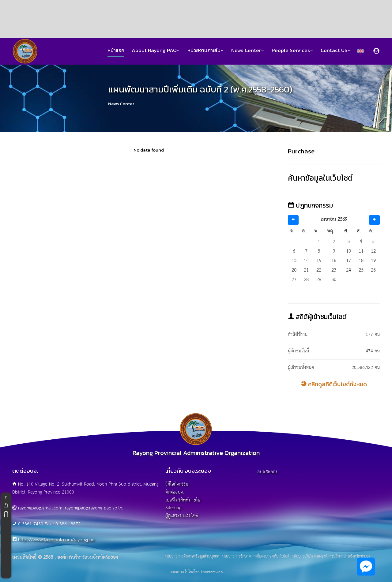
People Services (292, 50)
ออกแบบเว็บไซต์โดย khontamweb (196, 572)
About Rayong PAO (156, 50)
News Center (248, 50)
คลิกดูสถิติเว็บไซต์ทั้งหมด (334, 384)
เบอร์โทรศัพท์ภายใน (183, 500)
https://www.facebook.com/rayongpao (56, 540)
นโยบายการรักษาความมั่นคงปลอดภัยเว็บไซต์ (256, 557)
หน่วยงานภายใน (206, 50)
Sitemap (173, 508)
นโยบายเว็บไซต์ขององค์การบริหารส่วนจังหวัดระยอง (331, 557)
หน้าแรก (116, 50)
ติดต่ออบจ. (175, 492)
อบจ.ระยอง (267, 472)
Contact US (336, 50)
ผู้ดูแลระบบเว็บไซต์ (182, 516)
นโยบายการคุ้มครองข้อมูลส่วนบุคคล (192, 557)
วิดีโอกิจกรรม (177, 484)
